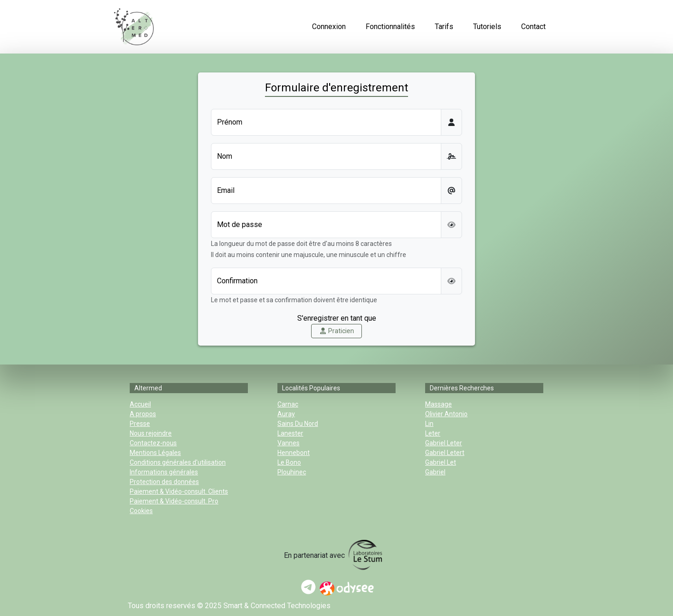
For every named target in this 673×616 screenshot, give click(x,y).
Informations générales (164, 472)
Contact (533, 27)
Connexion (329, 27)
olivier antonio (446, 414)
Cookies (141, 511)
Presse (140, 424)
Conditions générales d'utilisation (178, 462)
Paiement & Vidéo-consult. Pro (174, 501)
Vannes (288, 443)
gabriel (435, 472)
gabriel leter (444, 443)
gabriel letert (445, 453)
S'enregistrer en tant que (337, 318)
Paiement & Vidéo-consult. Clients (179, 491)
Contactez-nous (153, 443)
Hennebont (294, 453)
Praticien (337, 331)
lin (429, 424)
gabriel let (441, 462)
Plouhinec (292, 472)
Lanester (290, 433)
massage (439, 404)
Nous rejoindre (151, 433)
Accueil (140, 404)
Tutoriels (487, 27)
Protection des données (164, 482)
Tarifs (444, 27)
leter (433, 433)
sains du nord (298, 424)
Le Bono (289, 462)
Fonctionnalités (390, 27)
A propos (143, 414)
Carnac (288, 404)
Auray (286, 414)
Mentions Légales (155, 453)
